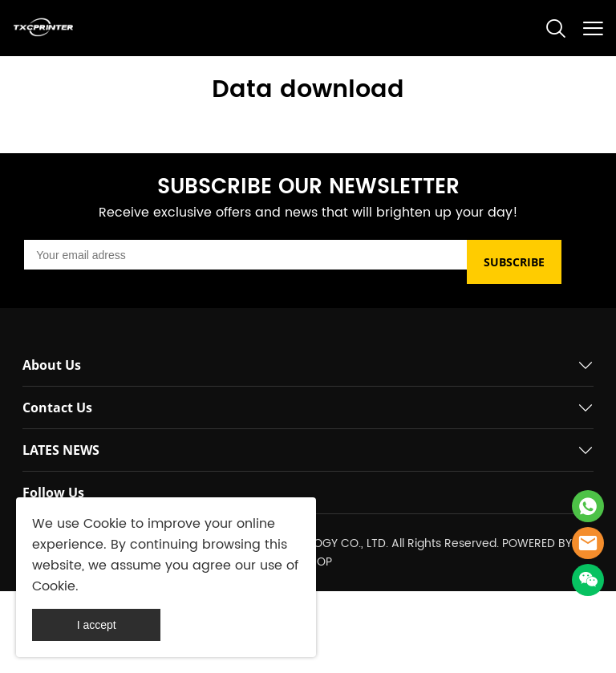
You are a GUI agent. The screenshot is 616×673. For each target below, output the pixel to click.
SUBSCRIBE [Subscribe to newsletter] (514, 262)
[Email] (245, 255)
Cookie (105, 524)
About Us (52, 365)
